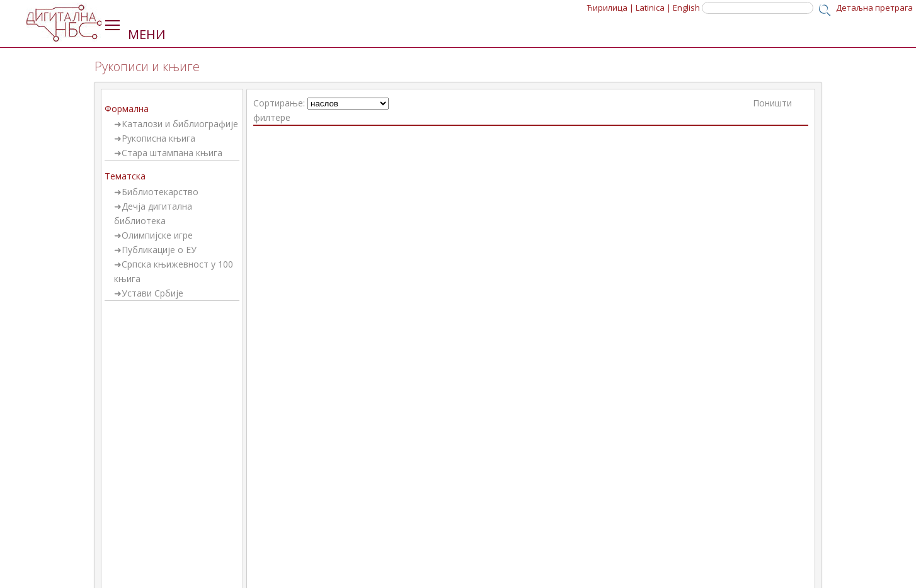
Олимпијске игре (157, 235)
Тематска (125, 176)
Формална (127, 109)
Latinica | (653, 8)
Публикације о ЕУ (159, 250)
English (686, 8)
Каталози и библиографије (180, 124)
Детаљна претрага (874, 8)
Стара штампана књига (172, 153)
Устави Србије (152, 293)
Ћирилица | (610, 8)
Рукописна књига (158, 138)
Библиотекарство (160, 192)
